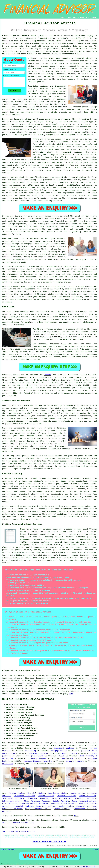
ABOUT (75, 17)
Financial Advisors (38, 798)
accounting (31, 751)
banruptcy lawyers (75, 761)
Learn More (85, 867)
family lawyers (69, 753)
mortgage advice (59, 751)
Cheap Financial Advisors (37, 801)
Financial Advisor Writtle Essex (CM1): (23, 36)
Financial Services (86, 806)
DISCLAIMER (92, 17)
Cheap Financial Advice (84, 801)
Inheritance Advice (57, 793)
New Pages (11, 850)
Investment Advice (45, 806)
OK (94, 867)
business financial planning (38, 761)
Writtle (47, 375)
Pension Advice (17, 793)
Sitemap (4, 850)
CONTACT (82, 17)
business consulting (38, 753)
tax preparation (35, 756)
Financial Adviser (66, 796)
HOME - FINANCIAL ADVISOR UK (49, 841)
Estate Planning (87, 796)
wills (61, 756)
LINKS (68, 17)
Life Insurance (10, 804)
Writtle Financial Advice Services (28, 699)
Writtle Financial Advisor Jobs (18, 823)
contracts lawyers (37, 759)
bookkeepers (67, 759)
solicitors (7, 764)
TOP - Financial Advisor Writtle (18, 831)
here (71, 694)
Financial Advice (28, 804)
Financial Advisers (85, 798)
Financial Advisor (36, 793)
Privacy (95, 850)
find (10, 676)
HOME (62, 17)
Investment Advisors (24, 796)
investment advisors (64, 748)
